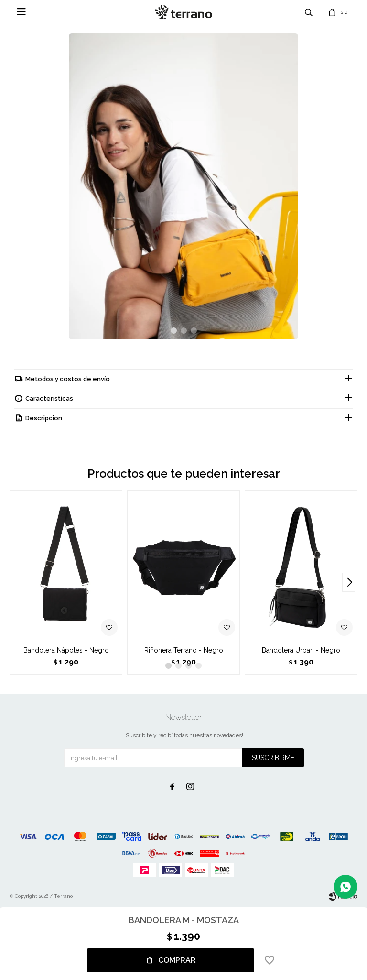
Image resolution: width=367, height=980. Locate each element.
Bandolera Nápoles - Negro (66, 650)
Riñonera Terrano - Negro (184, 650)
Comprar (177, 960)
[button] (174, 331)
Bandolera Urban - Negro (301, 650)
